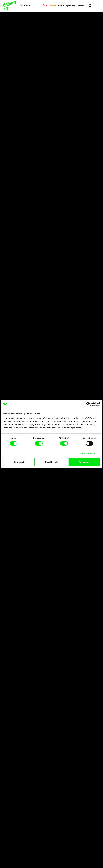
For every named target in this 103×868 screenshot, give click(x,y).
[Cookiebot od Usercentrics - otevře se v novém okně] (88, 404)
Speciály (70, 6)
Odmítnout (19, 462)
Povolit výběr (51, 462)
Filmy (61, 6)
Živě (45, 6)
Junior (53, 6)
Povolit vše (84, 462)
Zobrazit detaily (87, 453)
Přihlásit (81, 6)
